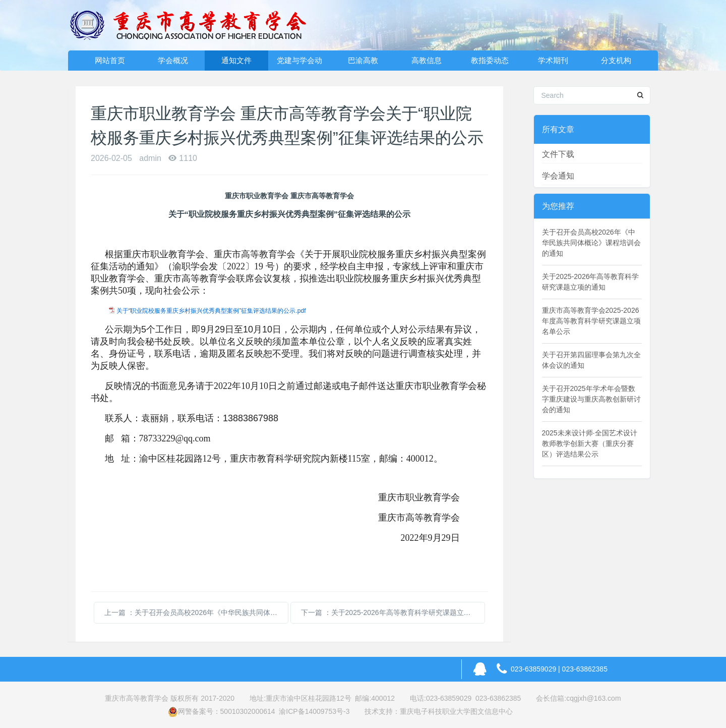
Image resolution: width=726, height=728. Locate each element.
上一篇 (196, 612)
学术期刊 (553, 60)
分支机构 (616, 60)
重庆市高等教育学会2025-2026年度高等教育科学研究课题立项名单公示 (591, 321)
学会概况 (173, 60)
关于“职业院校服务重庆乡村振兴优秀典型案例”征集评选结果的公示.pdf (211, 311)
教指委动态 (490, 60)
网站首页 (110, 60)
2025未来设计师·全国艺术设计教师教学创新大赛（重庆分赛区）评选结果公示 (590, 443)
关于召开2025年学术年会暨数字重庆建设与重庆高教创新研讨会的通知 (591, 399)
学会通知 (558, 176)
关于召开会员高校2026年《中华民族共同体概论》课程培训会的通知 (591, 243)
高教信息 (427, 60)
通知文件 (236, 60)
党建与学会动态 (299, 63)
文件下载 (558, 154)
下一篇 (393, 612)
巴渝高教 (363, 60)
